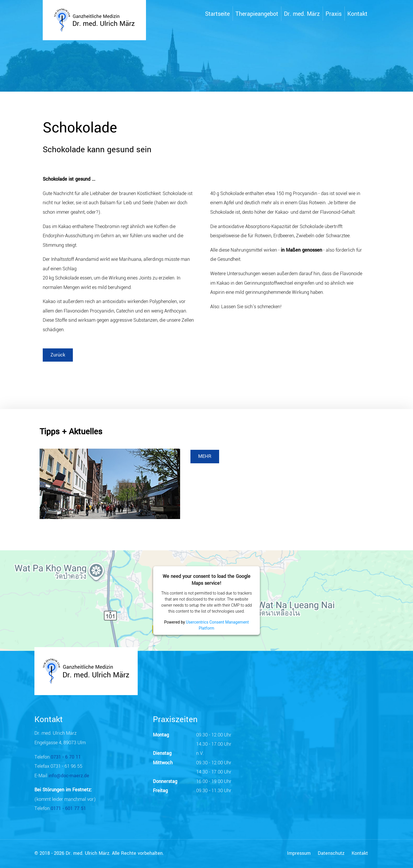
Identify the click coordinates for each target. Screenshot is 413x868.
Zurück (58, 355)
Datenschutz (331, 853)
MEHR (205, 456)
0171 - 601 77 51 (68, 808)
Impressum (299, 853)
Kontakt (360, 853)
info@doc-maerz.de (69, 776)
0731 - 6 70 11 (66, 757)
